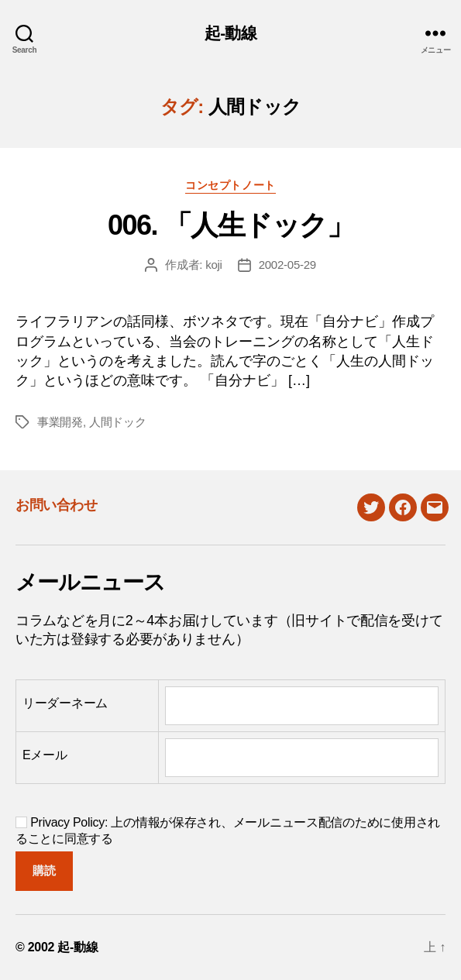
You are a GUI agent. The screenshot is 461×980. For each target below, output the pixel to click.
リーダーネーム (65, 703)
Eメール (45, 755)
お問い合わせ (56, 505)
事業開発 (60, 422)
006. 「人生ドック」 (230, 225)
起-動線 (230, 33)
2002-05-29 (287, 265)
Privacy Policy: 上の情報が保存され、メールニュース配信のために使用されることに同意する (228, 830)
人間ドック (118, 422)
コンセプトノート (230, 185)
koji (214, 265)
